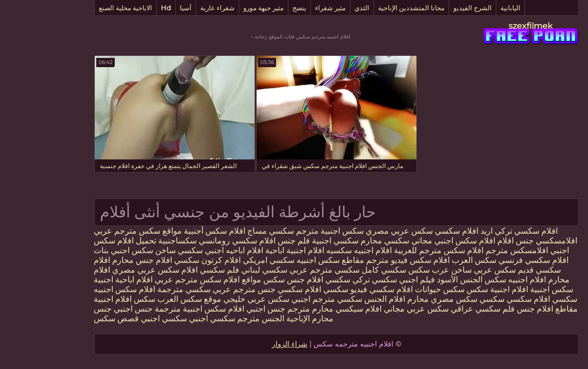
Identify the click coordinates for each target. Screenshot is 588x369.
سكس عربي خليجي (214, 299)
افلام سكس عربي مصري (112, 270)
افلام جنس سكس (250, 280)
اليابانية (468, 8)
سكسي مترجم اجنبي (284, 299)
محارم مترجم (268, 309)
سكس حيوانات (397, 289)
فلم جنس (250, 241)
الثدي (319, 8)
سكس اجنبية (509, 289)
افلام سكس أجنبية (172, 231)
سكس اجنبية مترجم (287, 231)
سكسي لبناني (221, 270)
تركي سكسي (305, 280)
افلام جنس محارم (99, 260)
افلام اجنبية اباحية (252, 250)
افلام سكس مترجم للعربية (396, 250)
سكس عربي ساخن (441, 270)
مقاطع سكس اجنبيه (288, 260)
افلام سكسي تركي (484, 231)
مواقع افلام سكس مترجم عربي (164, 280)
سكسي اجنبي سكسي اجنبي (144, 319)
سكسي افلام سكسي (270, 289)
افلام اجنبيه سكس (473, 280)
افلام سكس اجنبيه (82, 289)
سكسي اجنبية (293, 241)
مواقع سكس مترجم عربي (95, 231)
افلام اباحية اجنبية (81, 280)
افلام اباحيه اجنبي (192, 250)
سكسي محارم (341, 241)
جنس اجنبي (222, 309)
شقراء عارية (175, 8)
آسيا (143, 8)
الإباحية (255, 319)
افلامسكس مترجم (474, 250)
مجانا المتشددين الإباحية (369, 8)
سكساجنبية (135, 241)
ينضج (257, 8)
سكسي (448, 299)
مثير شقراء (288, 8)
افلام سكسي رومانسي (195, 241)
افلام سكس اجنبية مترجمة (157, 309)
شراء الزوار (247, 344)
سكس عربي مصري (357, 231)
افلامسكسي (513, 241)
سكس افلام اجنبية (82, 299)
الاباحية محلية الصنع (83, 8)
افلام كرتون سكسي (165, 260)
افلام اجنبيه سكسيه (317, 250)
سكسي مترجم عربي (282, 270)
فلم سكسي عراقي (440, 309)
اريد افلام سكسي (420, 231)
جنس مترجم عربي (201, 289)
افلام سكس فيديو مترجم (364, 260)
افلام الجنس (341, 299)
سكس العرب (432, 260)
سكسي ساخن (136, 250)
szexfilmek (488, 26)
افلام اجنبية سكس (455, 289)
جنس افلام (473, 241)
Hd (123, 8)
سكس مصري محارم (399, 299)
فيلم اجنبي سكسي (360, 280)
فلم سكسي (177, 270)
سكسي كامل (341, 270)
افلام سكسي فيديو (338, 289)
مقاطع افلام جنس (504, 309)
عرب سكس (386, 270)
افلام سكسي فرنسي (491, 260)
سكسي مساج (228, 231)
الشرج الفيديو (430, 8)
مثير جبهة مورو (221, 8)
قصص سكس (74, 319)
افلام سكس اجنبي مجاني (411, 241)
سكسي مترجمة (141, 289)
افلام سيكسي (316, 309)
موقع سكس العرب (146, 299)
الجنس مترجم (217, 319)
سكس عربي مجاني (373, 309)
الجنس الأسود (417, 280)
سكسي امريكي (225, 260)
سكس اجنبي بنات (81, 250)
